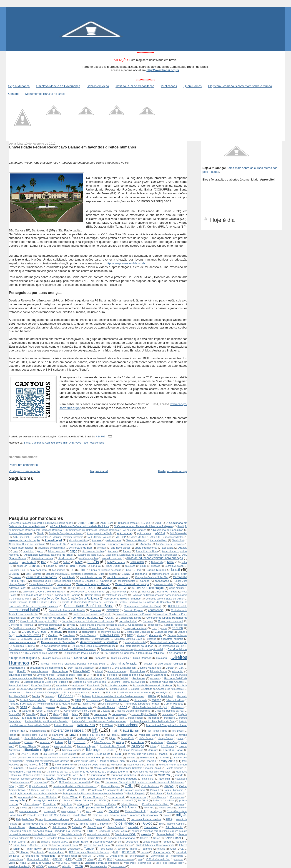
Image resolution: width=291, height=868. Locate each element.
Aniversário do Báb (81, 548)
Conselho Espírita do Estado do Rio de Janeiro (88, 621)
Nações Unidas (56, 779)
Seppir (80, 838)
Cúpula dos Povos (29, 635)
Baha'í (67, 562)
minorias (18, 768)
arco (16, 551)
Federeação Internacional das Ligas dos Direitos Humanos (113, 696)
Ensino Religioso (18, 686)
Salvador (77, 827)
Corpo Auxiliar (49, 628)
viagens (179, 859)
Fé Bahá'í (66, 696)
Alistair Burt (178, 541)
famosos (49, 696)
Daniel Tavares (88, 635)
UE (182, 849)
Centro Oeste (77, 592)
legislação (138, 746)
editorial (99, 671)
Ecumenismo (60, 671)
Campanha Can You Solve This (50, 443)
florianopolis (141, 700)
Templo (89, 849)
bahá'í (79, 562)
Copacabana (135, 625)
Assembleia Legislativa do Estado (124, 555)
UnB (71, 443)
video (12, 863)
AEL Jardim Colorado (100, 537)
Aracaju (183, 548)
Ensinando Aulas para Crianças (167, 682)
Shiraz (144, 838)
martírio (151, 761)
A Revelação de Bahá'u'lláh (167, 530)
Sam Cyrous (95, 827)
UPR (79, 859)
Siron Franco (80, 842)
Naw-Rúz (164, 779)
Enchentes (139, 678)
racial (100, 811)
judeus (59, 742)
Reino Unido (119, 815)
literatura (153, 750)
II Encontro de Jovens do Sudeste (94, 718)
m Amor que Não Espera (141, 754)
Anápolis (146, 544)
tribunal (161, 849)
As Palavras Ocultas (93, 551)
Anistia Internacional (21, 548)
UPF (69, 859)
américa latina (80, 544)
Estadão (100, 689)
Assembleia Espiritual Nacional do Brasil (49, 555)
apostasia (168, 548)
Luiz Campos (69, 754)
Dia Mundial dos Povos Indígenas (81, 653)
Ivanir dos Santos (149, 735)
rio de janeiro (124, 823)
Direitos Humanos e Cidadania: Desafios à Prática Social (73, 664)
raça (89, 811)
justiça (120, 742)
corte (154, 628)
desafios (152, 639)
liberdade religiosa (39, 750)
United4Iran (117, 856)
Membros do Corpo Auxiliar (92, 765)
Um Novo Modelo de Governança (58, 86)
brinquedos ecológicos (83, 574)
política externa (31, 804)
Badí (56, 562)
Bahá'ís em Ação (98, 86)
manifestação (148, 757)
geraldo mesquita (82, 707)
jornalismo (14, 742)
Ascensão (113, 551)
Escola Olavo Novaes (31, 689)
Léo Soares (168, 746)
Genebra (37, 707)
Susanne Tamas (123, 845)
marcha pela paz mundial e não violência (48, 761)
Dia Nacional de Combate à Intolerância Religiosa (134, 653)
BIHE (83, 570)
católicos (58, 588)
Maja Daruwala (114, 758)
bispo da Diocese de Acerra (106, 570)
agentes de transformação (24, 540)
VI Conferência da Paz (158, 859)
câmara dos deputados (41, 577)
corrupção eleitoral (136, 628)
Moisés (85, 768)
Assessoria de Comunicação (162, 555)
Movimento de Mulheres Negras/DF (152, 772)
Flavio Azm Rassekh (117, 700)
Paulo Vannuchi (175, 794)
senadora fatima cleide (59, 838)
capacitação (162, 581)
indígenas (154, 718)
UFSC (12, 852)
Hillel (86, 714)
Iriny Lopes (178, 731)
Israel (73, 735)
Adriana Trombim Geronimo (68, 537)
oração (169, 786)
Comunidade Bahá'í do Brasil (89, 606)
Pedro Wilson (70, 797)
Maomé (165, 757)
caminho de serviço (119, 577)
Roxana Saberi (38, 827)
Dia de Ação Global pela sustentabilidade (94, 646)
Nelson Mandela (21, 782)
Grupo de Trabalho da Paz (169, 711)
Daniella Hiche (110, 635)
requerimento (103, 819)
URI (100, 859)
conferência (156, 610)
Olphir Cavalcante (39, 786)
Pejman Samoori (93, 797)
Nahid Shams (79, 779)
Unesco (144, 852)
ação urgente (144, 533)
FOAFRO (157, 700)
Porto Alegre (50, 804)
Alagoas (97, 540)
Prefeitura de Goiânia (105, 804)
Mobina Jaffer (37, 768)
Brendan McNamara (56, 574)
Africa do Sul (138, 537)
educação (177, 671)
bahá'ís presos (116, 562)
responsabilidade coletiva (146, 819)
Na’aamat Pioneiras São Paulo (25, 779)
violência (76, 863)
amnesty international (122, 544)
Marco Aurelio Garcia (85, 761)
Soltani (167, 842)
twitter (173, 849)
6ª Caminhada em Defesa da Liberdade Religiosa (92, 530)
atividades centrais (42, 558)
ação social (124, 533)
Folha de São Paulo (21, 704)
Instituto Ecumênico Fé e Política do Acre (152, 721)
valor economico (125, 859)
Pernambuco (177, 797)
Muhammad (147, 775)
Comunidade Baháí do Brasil (143, 606)
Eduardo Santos (158, 671)
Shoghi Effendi (18, 842)
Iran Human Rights (157, 731)
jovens (28, 742)
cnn (49, 595)
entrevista (62, 685)
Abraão (40, 533)
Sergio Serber (96, 838)
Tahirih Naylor (33, 849)
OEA (11, 786)
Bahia (27, 443)
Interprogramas (38, 731)
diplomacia (161, 658)
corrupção (115, 628)
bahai (171, 562)
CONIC (110, 618)
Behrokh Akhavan (174, 566)
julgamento (77, 742)
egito (99, 675)
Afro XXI (155, 537)
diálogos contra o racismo (56, 658)
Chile (134, 591)
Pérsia (67, 801)
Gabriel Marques (173, 704)
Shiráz (156, 838)
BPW (138, 570)
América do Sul (58, 544)
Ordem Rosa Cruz (41, 790)
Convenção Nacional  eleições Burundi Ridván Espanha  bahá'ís (41, 523)
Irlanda (13, 735)
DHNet (32, 646)
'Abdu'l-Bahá (86, 523)
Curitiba (53, 635)
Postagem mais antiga (173, 471)
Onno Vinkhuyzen (111, 786)
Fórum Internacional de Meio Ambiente (57, 704)
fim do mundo (93, 700)
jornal (180, 738)
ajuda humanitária (78, 541)
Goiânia (26, 711)
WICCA (40, 866)
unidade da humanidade (40, 856)
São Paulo (151, 827)
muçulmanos (99, 775)
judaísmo (45, 742)
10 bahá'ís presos (127, 523)
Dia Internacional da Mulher (136, 646)
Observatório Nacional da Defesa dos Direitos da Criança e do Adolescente (144, 782)
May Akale (29, 765)
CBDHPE (71, 588)
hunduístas (168, 714)
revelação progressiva (62, 824)
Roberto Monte (17, 827)
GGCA (123, 707)
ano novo (102, 548)
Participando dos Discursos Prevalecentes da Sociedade (93, 794)
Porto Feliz (66, 804)
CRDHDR (177, 628)
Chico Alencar (118, 591)
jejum (112, 738)
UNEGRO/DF (129, 852)
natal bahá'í (148, 779)
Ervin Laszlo (94, 686)
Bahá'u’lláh (157, 562)
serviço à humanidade (122, 838)
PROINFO (149, 808)
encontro (155, 679)
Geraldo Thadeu (106, 707)
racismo (114, 811)
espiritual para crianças (79, 689)
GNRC (13, 711)
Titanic (133, 849)
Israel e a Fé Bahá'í (94, 735)
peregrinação (138, 797)
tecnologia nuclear (56, 849)
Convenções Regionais (21, 625)
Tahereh (183, 845)
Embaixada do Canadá (90, 679)
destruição (18, 646)
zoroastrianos (118, 866)
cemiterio (14, 592)
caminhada (69, 577)
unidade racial (69, 856)
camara (17, 577)
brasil (175, 570)
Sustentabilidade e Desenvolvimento (155, 845)
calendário (141, 574)
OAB (98, 782)
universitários (16, 859)
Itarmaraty (127, 735)
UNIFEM (87, 856)
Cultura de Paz (164, 632)
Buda (102, 574)
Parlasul (154, 790)
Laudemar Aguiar (86, 746)
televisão (75, 849)
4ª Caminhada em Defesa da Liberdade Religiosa (80, 526)
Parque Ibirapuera (174, 790)
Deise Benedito (81, 639)
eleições (112, 675)
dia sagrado (176, 653)
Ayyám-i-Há (29, 562)
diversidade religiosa (170, 664)
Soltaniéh (182, 842)
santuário (134, 827)
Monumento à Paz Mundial (25, 771)
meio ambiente (64, 764)
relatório (167, 815)
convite (71, 625)
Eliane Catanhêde (156, 675)
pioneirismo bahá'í (122, 800)
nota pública (40, 782)
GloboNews (178, 707)
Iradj (114, 731)
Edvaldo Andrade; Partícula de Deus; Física (59, 675)
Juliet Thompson (103, 742)
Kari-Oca (172, 742)
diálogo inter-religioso (23, 658)
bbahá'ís (156, 566)
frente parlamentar (110, 704)
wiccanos (53, 866)
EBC (181, 668)
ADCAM (160, 533)
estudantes (15, 693)
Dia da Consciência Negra (54, 646)
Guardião (31, 714)
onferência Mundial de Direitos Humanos (75, 786)
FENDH (152, 696)
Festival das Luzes (60, 700)
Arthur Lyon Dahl (57, 551)
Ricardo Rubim (88, 824)
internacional (128, 725)
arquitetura (28, 551)
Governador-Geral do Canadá (80, 711)
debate (141, 635)
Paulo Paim (156, 794)
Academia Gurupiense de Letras (66, 533)
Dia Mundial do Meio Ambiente (42, 653)
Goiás (39, 711)
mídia (150, 764)
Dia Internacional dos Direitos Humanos (71, 649)
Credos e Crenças (34, 632)
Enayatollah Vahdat (117, 679)
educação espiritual (20, 675)
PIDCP (102, 801)
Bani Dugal (113, 566)
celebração (156, 588)
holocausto (100, 714)
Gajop (12, 707)
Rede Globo (81, 815)
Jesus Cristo (128, 738)
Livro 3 (13, 754)
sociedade (132, 842)
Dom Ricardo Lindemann (81, 668)
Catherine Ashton (40, 588)
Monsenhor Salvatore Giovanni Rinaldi (140, 768)
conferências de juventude (48, 618)
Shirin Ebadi (173, 838)
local (35, 754)
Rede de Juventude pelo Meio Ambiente (49, 815)
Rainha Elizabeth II (135, 811)
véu (140, 859)
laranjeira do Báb (63, 746)
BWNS (126, 574)
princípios (179, 804)
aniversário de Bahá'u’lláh (51, 548)
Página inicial (99, 471)
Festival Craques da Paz (33, 700)
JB (103, 738)
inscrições (169, 718)
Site (120, 842)
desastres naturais (172, 639)
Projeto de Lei (166, 808)
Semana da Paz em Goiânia (113, 831)
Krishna (45, 746)
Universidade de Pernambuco (167, 856)
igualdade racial (60, 718)
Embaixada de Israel (60, 678)
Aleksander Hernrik (136, 541)
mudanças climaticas (123, 775)
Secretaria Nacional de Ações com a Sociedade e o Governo (45, 831)
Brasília (14, 574)
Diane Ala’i (100, 658)
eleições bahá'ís (131, 675)
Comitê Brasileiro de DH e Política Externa (33, 602)
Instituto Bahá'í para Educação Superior (46, 721)
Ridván (104, 824)
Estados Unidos (118, 689)
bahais (36, 566)
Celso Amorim (176, 588)
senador (38, 838)
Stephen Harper (39, 845)
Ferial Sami (167, 696)
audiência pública (89, 558)
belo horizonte (38, 570)
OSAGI (83, 790)
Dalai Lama (69, 635)
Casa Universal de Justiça (132, 584)
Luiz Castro (87, 754)
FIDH (78, 700)
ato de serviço (66, 558)
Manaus (131, 758)
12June (145, 523)
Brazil (38, 574)
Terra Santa (106, 849)
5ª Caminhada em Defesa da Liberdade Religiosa (143, 526)
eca (11, 671)
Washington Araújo (20, 866)
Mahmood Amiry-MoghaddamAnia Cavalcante (45, 758)
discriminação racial (124, 664)
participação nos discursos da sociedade (33, 793)
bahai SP (22, 566)
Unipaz (100, 856)
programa (54, 808)
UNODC (58, 859)
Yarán (79, 866)
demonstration (102, 639)
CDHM (106, 588)
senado (146, 834)
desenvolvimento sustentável (99, 642)
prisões (23, 808)
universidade (137, 856)
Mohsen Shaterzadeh (63, 768)
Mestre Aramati (135, 765)
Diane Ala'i (81, 658)
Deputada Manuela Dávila (128, 639)
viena (23, 863)
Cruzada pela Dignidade (138, 632)
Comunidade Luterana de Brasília (67, 610)
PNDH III (143, 801)
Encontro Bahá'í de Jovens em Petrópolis (46, 682)
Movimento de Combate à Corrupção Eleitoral (100, 771)
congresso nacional (85, 618)
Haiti (65, 714)
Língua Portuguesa (133, 750)
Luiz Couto (104, 754)
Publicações (169, 86)
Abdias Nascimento (20, 533)
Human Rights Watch (144, 714)
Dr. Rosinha (105, 668)
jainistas (170, 735)
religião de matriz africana (54, 819)
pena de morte (117, 797)
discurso (148, 664)
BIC (72, 570)
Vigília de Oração (41, 863)
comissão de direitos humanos (122, 598)
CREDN (13, 632)
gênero (63, 707)
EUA (66, 692)
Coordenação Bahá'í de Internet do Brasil (102, 625)
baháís (50, 566)
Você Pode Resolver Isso (90, 443)
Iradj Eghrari (131, 731)
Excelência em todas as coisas (134, 693)
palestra (97, 790)
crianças (57, 632)
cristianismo (89, 632)
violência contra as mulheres (102, 863)
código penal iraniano (68, 595)
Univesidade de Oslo (38, 859)
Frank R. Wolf (89, 704)
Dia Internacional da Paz (171, 646)
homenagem (119, 714)
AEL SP (121, 537)
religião (182, 815)
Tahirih (16, 849)
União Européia (162, 852)
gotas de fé (53, 711)
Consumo (148, 621)
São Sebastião (174, 827)
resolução (120, 819)
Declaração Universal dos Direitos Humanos (45, 639)
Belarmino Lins (17, 570)
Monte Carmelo (175, 768)
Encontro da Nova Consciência (89, 682)
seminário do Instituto (99, 834)
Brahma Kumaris (156, 570)
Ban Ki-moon (78, 566)
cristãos (72, 632)
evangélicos (81, 693)
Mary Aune (168, 761)
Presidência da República (156, 804)
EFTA (89, 675)
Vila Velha (61, 863)
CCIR (93, 588)
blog (128, 570)
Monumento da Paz (57, 772)
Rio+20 (147, 824)
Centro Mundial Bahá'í (51, 591)
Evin (109, 692)
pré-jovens (83, 804)
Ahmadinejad (53, 540)
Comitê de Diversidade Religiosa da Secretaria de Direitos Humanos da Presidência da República (116, 602)
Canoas (145, 581)
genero (50, 707)
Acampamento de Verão (100, 533)
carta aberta (64, 584)
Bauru (143, 566)
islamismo (58, 735)
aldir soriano (114, 540)
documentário (17, 668)
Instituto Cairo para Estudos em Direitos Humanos (99, 721)
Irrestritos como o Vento (34, 735)
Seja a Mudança (19, 86)
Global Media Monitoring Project (150, 707)
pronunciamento (29, 811)
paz (11, 797)
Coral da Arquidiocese (176, 625)
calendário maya (160, 574)
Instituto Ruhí (86, 725)
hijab (75, 714)
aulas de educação (112, 558)
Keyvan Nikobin (28, 746)
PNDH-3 (157, 801)
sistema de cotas (103, 842)
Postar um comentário (23, 465)
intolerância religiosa (67, 730)
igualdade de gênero (33, 718)
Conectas (95, 610)
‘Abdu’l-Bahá (107, 523)
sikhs (34, 842)
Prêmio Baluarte (129, 804)
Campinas (106, 581)
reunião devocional (33, 824)
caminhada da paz (91, 577)
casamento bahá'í (164, 584)
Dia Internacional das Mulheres (26, 649)
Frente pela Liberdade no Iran (141, 704)
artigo (74, 551)
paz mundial (25, 797)
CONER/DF (113, 610)
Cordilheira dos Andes (24, 628)
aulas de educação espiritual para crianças (155, 558)
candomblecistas (127, 581)
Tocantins (147, 849)
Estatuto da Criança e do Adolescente (164, 689)
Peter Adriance (84, 800)
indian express (136, 718)
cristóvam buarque (111, 632)
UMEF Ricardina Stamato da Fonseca (89, 852)
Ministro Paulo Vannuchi (173, 764)
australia (13, 562)
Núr (53, 782)
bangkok (96, 566)
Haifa (56, 714)
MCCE (43, 764)
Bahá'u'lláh (137, 562)
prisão (12, 808)
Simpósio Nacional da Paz (55, 842)
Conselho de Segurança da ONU (38, 621)
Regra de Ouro (100, 815)
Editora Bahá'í (81, 671)
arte (41, 551)
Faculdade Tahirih (18, 696)
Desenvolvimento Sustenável (58, 642)
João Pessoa (146, 738)
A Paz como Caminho (135, 530)
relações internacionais (144, 815)
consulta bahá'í (128, 621)
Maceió (163, 754)
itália (114, 735)
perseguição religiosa (45, 800)
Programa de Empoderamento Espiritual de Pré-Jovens (100, 807)
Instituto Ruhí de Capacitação (135, 86)
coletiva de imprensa (117, 595)
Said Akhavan (60, 827)
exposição (162, 692)
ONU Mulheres (150, 786)
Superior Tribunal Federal (65, 845)
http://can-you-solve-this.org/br (126, 263)
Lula (118, 754)
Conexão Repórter (133, 610)
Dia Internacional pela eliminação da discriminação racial (132, 649)
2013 (158, 523)
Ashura (127, 551)
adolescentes (41, 537)
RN (161, 824)
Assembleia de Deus (147, 551)
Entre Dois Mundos (41, 686)
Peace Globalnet (47, 797)
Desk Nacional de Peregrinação (169, 642)
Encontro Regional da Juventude (128, 682)
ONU (129, 786)
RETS (169, 819)
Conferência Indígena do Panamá (133, 614)
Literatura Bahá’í (173, 750)
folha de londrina (175, 700)
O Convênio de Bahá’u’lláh (75, 782)
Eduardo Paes (138, 671)
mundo (179, 775)
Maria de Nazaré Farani (113, 761)
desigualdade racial (135, 642)
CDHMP (123, 588)
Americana (99, 544)
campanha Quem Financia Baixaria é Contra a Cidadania (64, 581)
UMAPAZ (24, 852)
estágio (135, 689)
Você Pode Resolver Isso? (170, 863)
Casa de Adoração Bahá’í (93, 584)
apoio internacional (146, 548)
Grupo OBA (15, 714)
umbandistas (57, 852)
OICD (21, 786)
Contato (13, 94)
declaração (156, 635)
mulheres (164, 775)
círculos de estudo (31, 595)
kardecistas (157, 742)
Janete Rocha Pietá (61, 738)
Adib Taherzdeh (21, 537)
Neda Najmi (181, 779)
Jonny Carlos (166, 738)
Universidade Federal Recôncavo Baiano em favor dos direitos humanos (73, 147)
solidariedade (151, 842)
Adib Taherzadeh (178, 533)
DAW (130, 635)
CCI (83, 588)
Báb (44, 562)
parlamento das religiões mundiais (126, 790)
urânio (90, 859)
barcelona (130, 566)
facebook (178, 693)
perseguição (17, 800)
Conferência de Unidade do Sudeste (92, 614)
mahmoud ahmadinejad (87, 757)
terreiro (122, 849)
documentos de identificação (47, 668)
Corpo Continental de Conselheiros (83, 628)
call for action (181, 574)
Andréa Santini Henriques (170, 544)
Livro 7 (24, 754)
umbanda (39, 852)
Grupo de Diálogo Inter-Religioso (132, 711)
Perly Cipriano (158, 797)
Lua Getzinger (50, 754)
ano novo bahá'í (120, 548)
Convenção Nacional (171, 621)
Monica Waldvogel (104, 768)
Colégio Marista (93, 595)
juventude (138, 742)
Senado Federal (165, 834)
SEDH (89, 831)
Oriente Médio (65, 790)
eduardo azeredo (117, 671)
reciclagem (156, 811)
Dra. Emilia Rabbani (125, 668)
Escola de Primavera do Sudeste (152, 685)
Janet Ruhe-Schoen (35, 738)
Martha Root (136, 761)
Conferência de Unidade (55, 614)
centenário (28, 592)
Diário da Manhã (120, 658)
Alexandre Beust (159, 541)
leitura (153, 746)
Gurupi (44, 714)
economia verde (39, 671)
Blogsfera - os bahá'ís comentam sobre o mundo (240, 86)
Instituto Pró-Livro (63, 725)
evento (96, 692)
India (121, 718)
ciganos (146, 592)
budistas (113, 574)
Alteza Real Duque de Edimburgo (27, 544)
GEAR (24, 707)
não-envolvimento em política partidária (114, 779)
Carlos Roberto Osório (41, 584)
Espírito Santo (54, 689)
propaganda (50, 811)
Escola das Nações (116, 685)
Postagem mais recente (24, 471)
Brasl (28, 574)
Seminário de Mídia (72, 834)
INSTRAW (108, 725)
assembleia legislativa (90, 555)
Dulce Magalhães (151, 668)
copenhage (154, 625)
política (170, 801)
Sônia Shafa (19, 845)
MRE (83, 775)
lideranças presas (100, 750)
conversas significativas (50, 625)
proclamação (38, 808)
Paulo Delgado (136, 793)
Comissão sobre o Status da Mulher (165, 599)
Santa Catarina (115, 827)
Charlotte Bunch (97, 592)
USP (109, 859)
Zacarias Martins (99, 866)
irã (95, 730)
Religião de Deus (25, 819)
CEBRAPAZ (139, 588)
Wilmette (66, 866)
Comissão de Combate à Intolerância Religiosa (68, 598)
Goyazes (105, 711)
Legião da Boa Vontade (113, 746)
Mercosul (116, 764)
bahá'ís (93, 562)
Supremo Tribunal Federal (97, 845)
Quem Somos (192, 86)
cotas (164, 628)
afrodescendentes (174, 537)
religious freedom (83, 819)
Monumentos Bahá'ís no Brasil (45, 94)
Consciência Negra (130, 618)
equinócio (78, 686)
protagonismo (68, 811)
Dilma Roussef (142, 658)
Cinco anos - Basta (166, 591)
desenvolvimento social (23, 642)
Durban (170, 668)
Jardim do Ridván (87, 738)
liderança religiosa (72, 750)
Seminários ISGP (125, 834)
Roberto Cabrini (175, 824)
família (36, 696)
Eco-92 (21, 671)
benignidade (59, 570)
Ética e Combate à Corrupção (42, 693)
